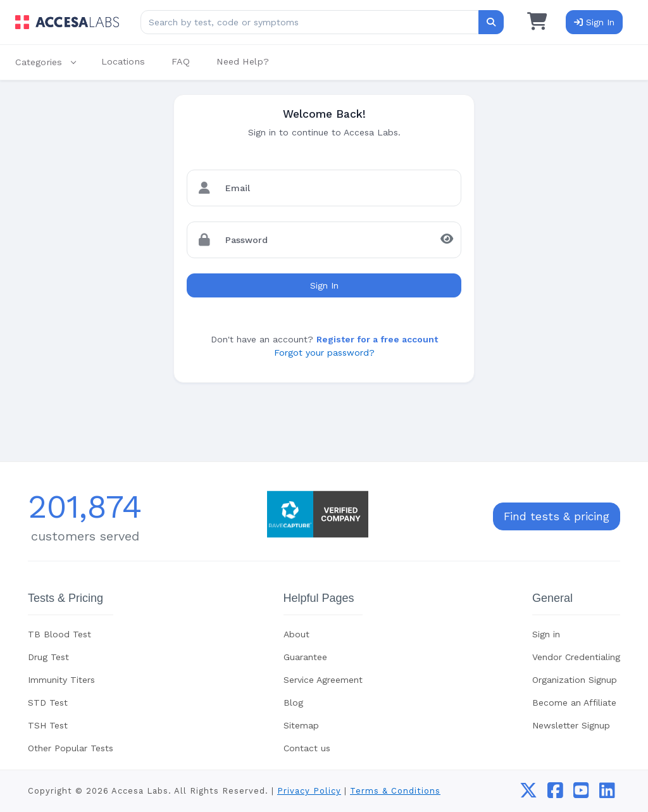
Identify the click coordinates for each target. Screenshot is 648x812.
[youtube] (581, 794)
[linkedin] (607, 794)
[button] (52, 62)
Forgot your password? (324, 353)
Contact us (307, 748)
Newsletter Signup (571, 725)
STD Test (48, 703)
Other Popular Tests (71, 748)
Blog (293, 703)
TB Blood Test (59, 634)
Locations (123, 61)
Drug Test (48, 657)
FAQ (181, 61)
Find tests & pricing (557, 516)
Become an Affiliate (574, 703)
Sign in (546, 634)
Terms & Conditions (395, 791)
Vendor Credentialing (576, 657)
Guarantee (305, 657)
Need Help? (243, 61)
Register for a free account (377, 339)
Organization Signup (575, 680)
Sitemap (301, 725)
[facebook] (555, 794)
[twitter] (528, 794)
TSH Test (48, 725)
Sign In (324, 285)
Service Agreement (323, 680)
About (296, 634)
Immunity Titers (61, 680)
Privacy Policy (309, 791)
